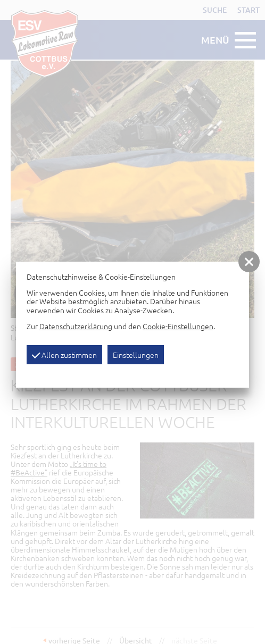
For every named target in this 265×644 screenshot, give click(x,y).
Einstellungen (136, 355)
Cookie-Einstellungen (178, 326)
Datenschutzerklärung (76, 326)
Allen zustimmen (64, 355)
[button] (249, 262)
